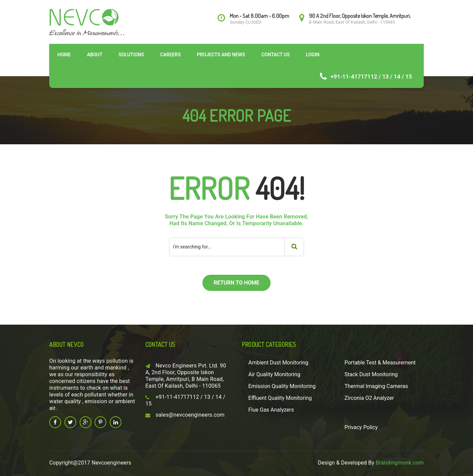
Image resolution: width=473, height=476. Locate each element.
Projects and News (221, 55)
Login (313, 55)
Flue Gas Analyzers (271, 410)
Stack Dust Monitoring (371, 374)
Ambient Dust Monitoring (278, 363)
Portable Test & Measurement (380, 363)
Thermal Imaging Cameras (376, 386)
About (95, 55)
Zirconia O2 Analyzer (369, 398)
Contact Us (276, 55)
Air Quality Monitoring (274, 374)
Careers (171, 55)
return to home (236, 283)
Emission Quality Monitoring (282, 386)
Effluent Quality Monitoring (280, 398)
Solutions (131, 55)
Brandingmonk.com (400, 463)
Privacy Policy (361, 427)
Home (64, 55)
